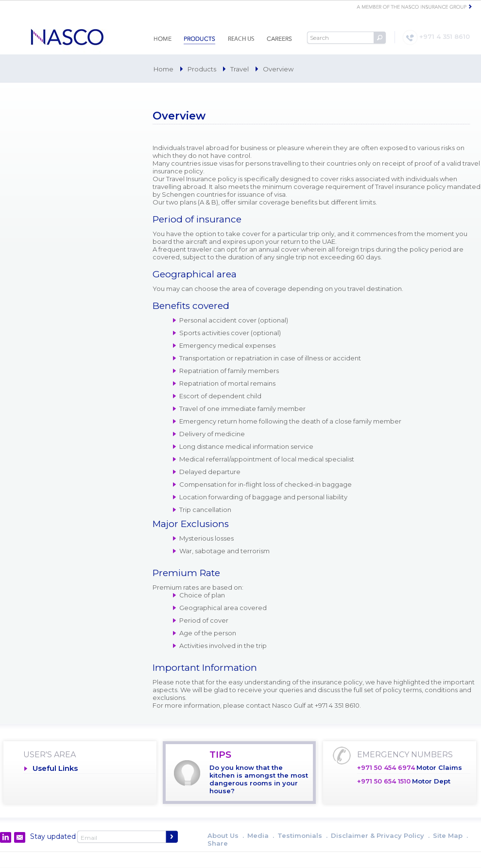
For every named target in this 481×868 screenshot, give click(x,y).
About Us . (226, 835)
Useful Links (55, 768)
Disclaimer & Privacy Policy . (380, 835)
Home (163, 69)
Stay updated (53, 836)
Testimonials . (302, 835)
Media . (261, 835)
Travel (240, 69)
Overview (278, 69)
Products (202, 69)
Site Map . (450, 835)
